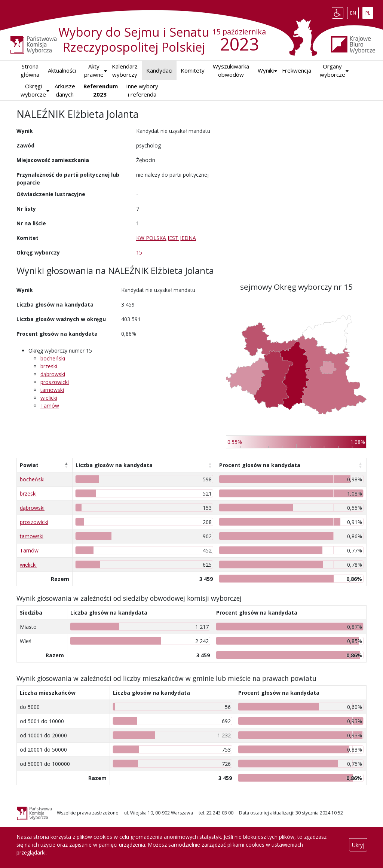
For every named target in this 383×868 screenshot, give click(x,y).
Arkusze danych (65, 90)
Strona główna (30, 71)
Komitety (193, 70)
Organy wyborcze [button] (333, 71)
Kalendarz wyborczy (125, 71)
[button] (266, 71)
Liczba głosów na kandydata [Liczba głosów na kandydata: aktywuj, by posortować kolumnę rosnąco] (114, 465)
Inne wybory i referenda (142, 90)
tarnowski (52, 390)
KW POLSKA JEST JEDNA (166, 238)
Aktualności (62, 70)
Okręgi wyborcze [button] (33, 90)
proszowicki (55, 382)
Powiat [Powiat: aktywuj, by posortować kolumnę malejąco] (29, 465)
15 (139, 252)
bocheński (53, 358)
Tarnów (50, 406)
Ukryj (358, 845)
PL (369, 11)
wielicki (49, 398)
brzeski (49, 366)
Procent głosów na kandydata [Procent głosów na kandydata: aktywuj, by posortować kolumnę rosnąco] (260, 465)
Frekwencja (297, 70)
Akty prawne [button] (94, 71)
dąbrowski (53, 374)
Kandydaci (159, 70)
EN (354, 11)
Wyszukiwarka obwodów (231, 71)
